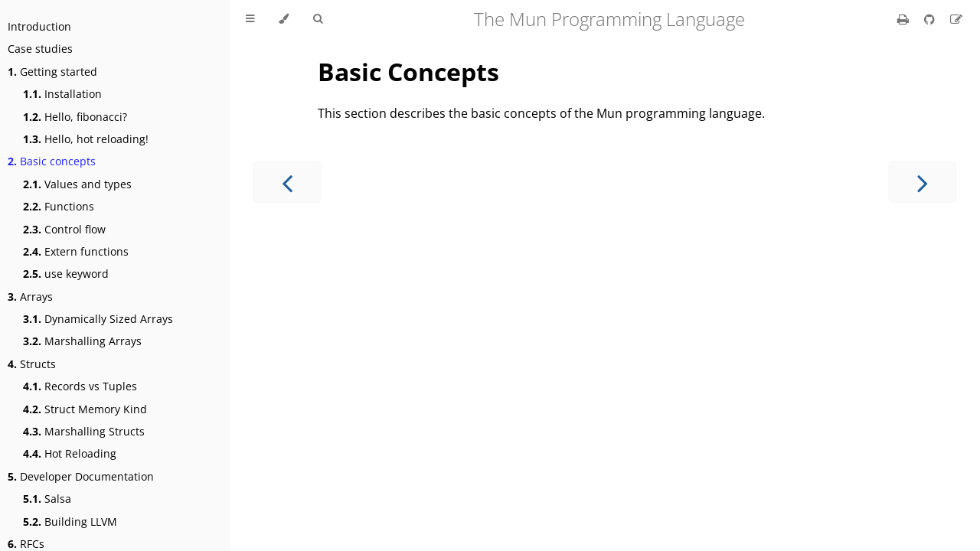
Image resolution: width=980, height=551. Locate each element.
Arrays (30, 297)
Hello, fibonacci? (75, 117)
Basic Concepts (408, 72)
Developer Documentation (81, 476)
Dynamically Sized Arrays (98, 319)
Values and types (77, 184)
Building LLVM (70, 522)
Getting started (52, 72)
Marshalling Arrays (82, 341)
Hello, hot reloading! (86, 139)
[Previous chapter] (287, 182)
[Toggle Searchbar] (318, 19)
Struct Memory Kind (85, 409)
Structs (32, 364)
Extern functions (76, 251)
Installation (62, 94)
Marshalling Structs (84, 431)
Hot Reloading (70, 453)
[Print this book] (905, 19)
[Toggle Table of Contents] (250, 19)
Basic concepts (52, 161)
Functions (59, 206)
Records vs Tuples (80, 386)
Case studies (40, 49)
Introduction (39, 26)
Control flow (64, 229)
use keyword (66, 274)
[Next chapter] (923, 182)
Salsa (47, 499)
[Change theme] (284, 19)
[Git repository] (931, 19)
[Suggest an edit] (956, 19)
